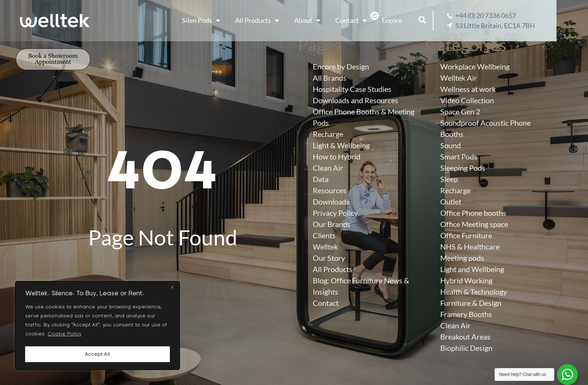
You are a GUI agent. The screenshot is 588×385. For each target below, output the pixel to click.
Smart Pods (459, 156)
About (325, 21)
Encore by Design (341, 66)
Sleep (449, 179)
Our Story (329, 258)
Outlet (451, 202)
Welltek (325, 247)
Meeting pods (462, 258)
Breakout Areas (465, 337)
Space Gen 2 (460, 111)
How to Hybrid (337, 156)
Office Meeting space (474, 224)
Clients (324, 235)
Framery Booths (466, 314)
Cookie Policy (64, 336)
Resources (330, 190)
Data (321, 179)
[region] (97, 326)
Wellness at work (468, 89)
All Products (275, 21)
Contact (369, 21)
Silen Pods (219, 21)
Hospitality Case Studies (352, 89)
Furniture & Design (471, 303)
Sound (451, 145)
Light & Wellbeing (341, 145)
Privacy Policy (335, 213)
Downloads (331, 202)
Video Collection (467, 100)
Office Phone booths (473, 213)
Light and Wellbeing (472, 269)
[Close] (172, 289)
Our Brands (332, 224)
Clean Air (328, 168)
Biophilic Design (466, 348)
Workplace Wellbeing (475, 66)
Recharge (328, 134)
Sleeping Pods (463, 168)
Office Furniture (466, 235)
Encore (410, 20)
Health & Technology (474, 292)
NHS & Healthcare (470, 247)
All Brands (330, 78)
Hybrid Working (466, 280)
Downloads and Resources (355, 100)
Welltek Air (459, 78)
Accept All (97, 354)
